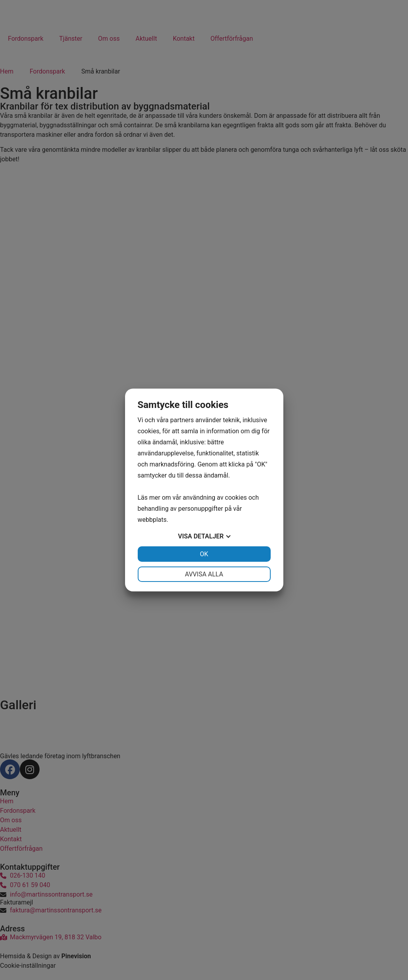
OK (204, 554)
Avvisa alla (204, 574)
